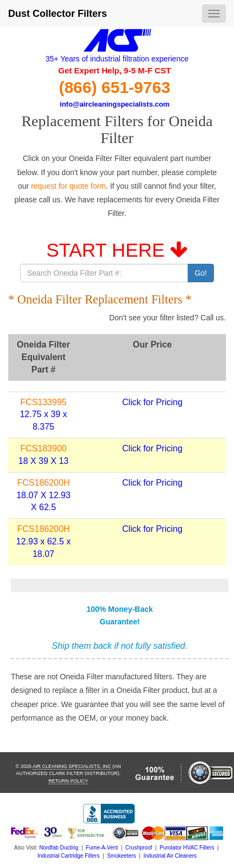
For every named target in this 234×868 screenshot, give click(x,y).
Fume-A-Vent (102, 848)
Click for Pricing (152, 402)
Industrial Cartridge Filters (68, 856)
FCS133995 (43, 402)
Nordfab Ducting (59, 848)
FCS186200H (44, 483)
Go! (201, 273)
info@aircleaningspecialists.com (115, 104)
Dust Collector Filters (58, 14)
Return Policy (68, 781)
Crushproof (139, 848)
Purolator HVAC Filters (187, 848)
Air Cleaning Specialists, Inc (72, 766)
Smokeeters (121, 856)
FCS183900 (43, 448)
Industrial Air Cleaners (170, 856)
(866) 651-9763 (114, 87)
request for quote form (68, 186)
